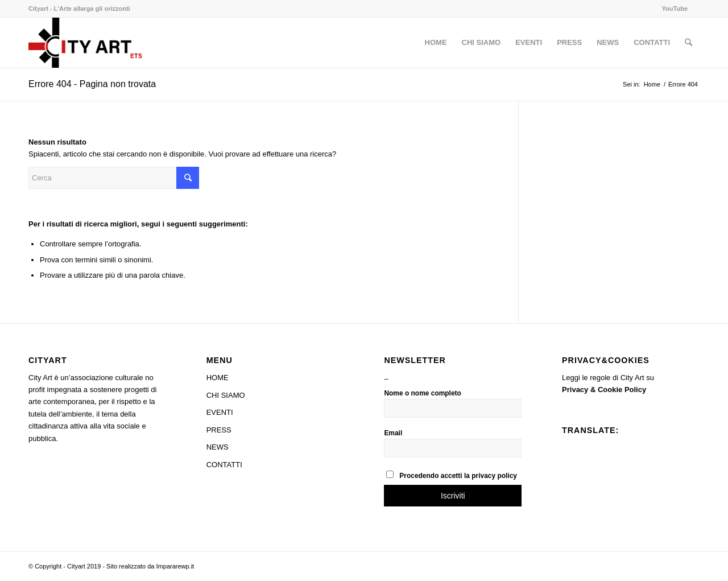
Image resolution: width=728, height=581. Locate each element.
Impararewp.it (175, 566)
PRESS (219, 430)
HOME (218, 378)
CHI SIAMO (226, 395)
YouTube (675, 9)
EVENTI (220, 412)
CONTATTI (224, 465)
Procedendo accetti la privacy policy (452, 475)
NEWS (218, 447)
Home (652, 84)
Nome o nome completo (422, 393)
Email (393, 433)
